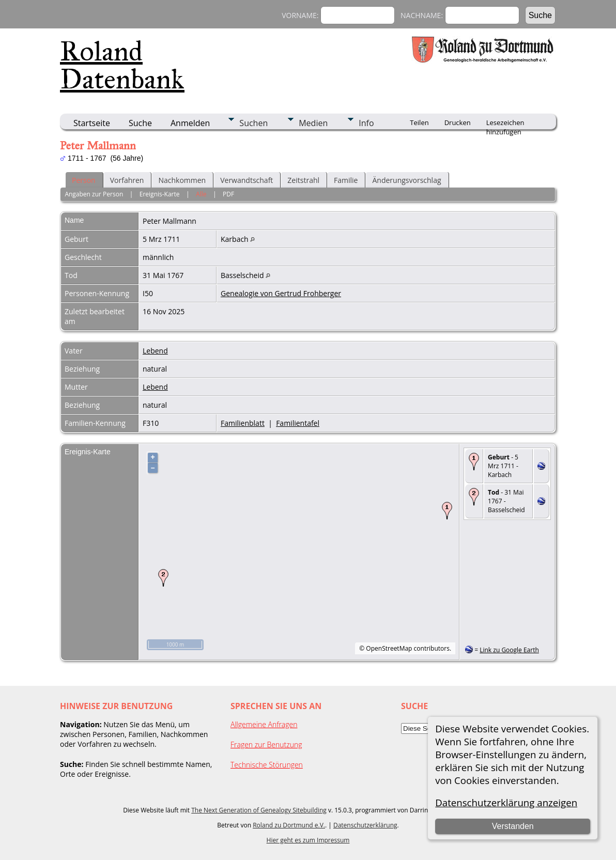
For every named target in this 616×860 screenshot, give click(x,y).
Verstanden (513, 826)
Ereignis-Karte (160, 194)
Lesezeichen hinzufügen (505, 124)
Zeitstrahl (303, 180)
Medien (313, 123)
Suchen (253, 123)
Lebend (155, 351)
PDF (228, 194)
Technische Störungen (267, 765)
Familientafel (298, 423)
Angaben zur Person (94, 194)
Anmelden (190, 123)
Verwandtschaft (247, 180)
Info (366, 123)
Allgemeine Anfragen (264, 724)
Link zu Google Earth (509, 650)
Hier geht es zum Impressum (308, 840)
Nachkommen (182, 180)
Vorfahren (127, 180)
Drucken (458, 122)
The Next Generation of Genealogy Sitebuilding (259, 810)
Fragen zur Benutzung (266, 744)
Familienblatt (243, 423)
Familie (346, 180)
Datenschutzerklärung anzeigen (506, 802)
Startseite (92, 123)
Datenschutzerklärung (365, 825)
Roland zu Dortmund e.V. (289, 825)
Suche (140, 123)
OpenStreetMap (389, 648)
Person (84, 180)
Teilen (419, 122)
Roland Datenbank (122, 65)
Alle (201, 194)
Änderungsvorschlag (406, 180)
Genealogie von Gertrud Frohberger (281, 293)
